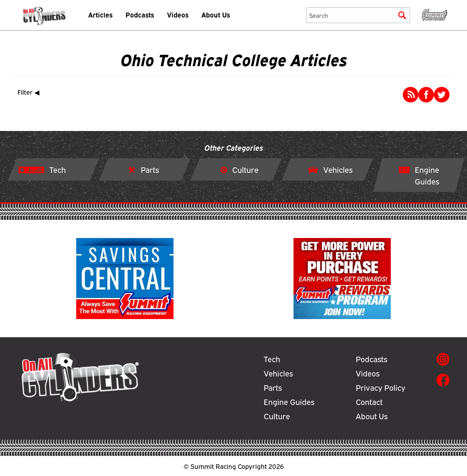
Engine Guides (289, 401)
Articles (114, 18)
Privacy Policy (381, 387)
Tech (272, 359)
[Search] (358, 18)
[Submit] (402, 18)
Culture (277, 416)
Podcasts (153, 18)
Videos (191, 18)
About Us (229, 18)
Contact (369, 401)
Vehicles (278, 373)
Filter (30, 92)
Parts (273, 387)
